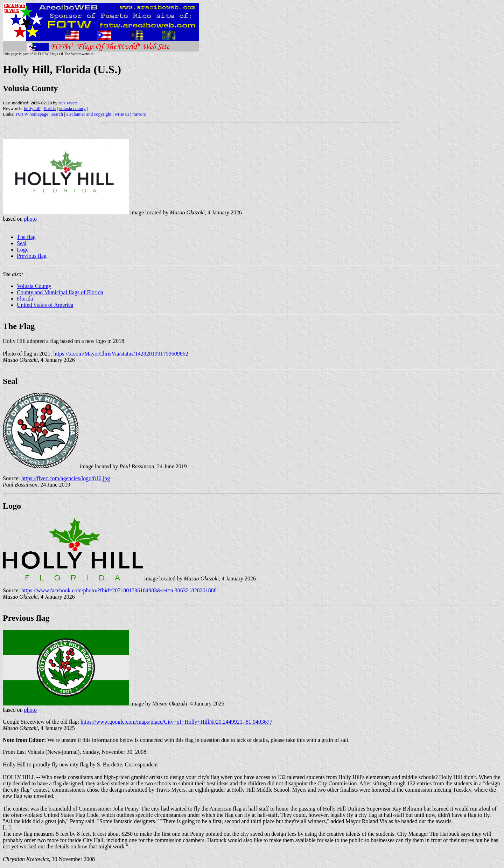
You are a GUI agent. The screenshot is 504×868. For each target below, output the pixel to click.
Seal (22, 243)
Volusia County (34, 286)
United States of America (45, 305)
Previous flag (32, 256)
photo (30, 219)
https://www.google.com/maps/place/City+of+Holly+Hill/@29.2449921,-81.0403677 (176, 722)
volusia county (72, 108)
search (57, 114)
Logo (23, 250)
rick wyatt (68, 103)
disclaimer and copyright (89, 114)
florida (50, 108)
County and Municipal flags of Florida (60, 292)
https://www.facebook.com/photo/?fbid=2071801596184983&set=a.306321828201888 (119, 590)
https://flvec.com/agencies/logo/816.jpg (66, 478)
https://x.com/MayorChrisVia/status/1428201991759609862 (121, 354)
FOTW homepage (32, 114)
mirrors (139, 114)
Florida (25, 299)
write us (122, 114)
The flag (26, 237)
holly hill (32, 108)
